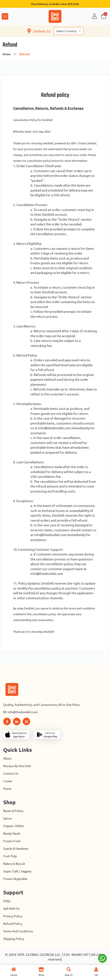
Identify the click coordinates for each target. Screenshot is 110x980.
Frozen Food (12, 841)
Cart (104, 16)
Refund (24, 54)
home (7, 54)
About (7, 758)
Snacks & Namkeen (16, 849)
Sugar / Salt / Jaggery (17, 871)
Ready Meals (12, 834)
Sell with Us (11, 909)
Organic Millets (14, 826)
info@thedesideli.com (20, 712)
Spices (8, 818)
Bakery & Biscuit (14, 864)
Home (7, 789)
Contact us (11, 774)
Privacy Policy (13, 916)
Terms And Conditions (18, 931)
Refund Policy (13, 924)
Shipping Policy (14, 939)
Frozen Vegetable (15, 879)
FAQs (7, 901)
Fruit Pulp (10, 856)
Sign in (94, 16)
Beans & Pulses (13, 811)
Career (8, 781)
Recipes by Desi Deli (17, 766)
